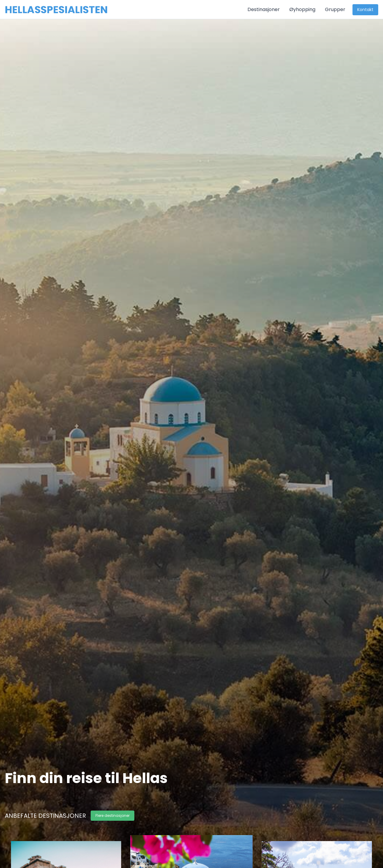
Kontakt (365, 10)
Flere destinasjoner (113, 816)
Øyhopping (302, 9)
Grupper (335, 9)
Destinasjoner (264, 9)
